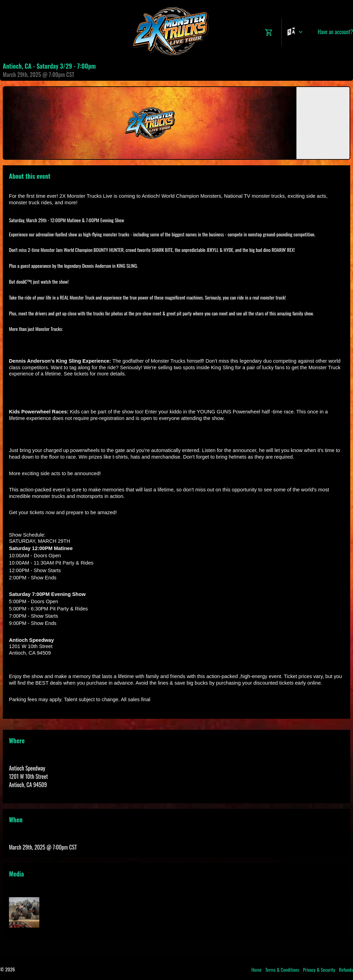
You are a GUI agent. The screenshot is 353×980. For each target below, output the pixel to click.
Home (256, 969)
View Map (19, 793)
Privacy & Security (319, 969)
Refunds (346, 969)
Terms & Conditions (282, 969)
